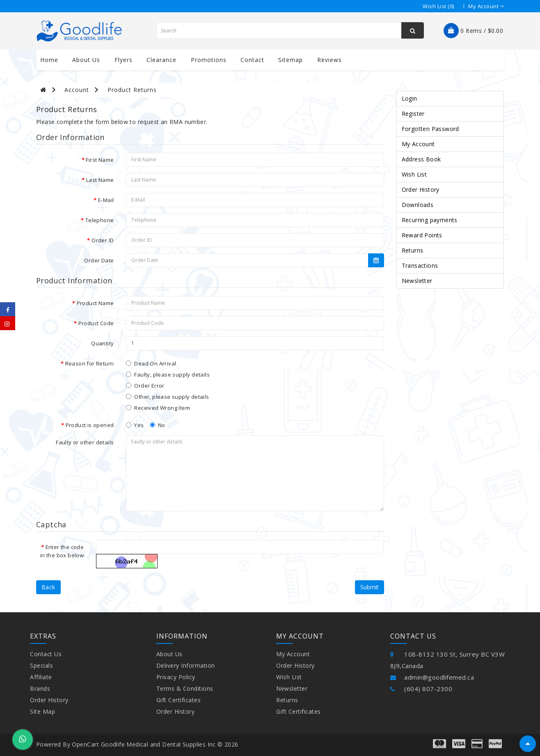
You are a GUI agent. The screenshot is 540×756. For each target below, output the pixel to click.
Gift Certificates (179, 700)
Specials (41, 665)
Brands (40, 688)
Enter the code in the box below (62, 551)
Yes (135, 425)
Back (48, 587)
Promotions (209, 60)
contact (252, 60)
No (158, 425)
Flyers (124, 60)
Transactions (420, 265)
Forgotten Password (430, 129)
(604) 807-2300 (421, 689)
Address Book (421, 159)
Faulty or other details (85, 442)
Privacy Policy (176, 677)
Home (49, 60)
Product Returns (132, 90)
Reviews (329, 60)
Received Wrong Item (158, 408)
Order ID (103, 240)
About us (86, 60)
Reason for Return (90, 363)
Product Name (95, 303)
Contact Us (46, 654)
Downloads (418, 205)
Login (410, 98)
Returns (413, 250)
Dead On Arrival (151, 363)
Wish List (414, 174)
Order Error (145, 386)
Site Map (42, 711)
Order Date (99, 260)
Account (77, 90)
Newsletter (417, 281)
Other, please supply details (167, 397)
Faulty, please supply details (168, 375)
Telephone (100, 220)
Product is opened (90, 425)
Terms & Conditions (185, 688)
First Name (100, 160)
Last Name (100, 180)
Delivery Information (186, 665)
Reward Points (422, 235)
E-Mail (106, 200)
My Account (418, 144)
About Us (169, 654)
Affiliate (41, 677)
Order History (421, 190)
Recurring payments (430, 220)
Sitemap (291, 60)
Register (413, 114)
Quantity (102, 343)
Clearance (161, 60)
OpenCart (85, 744)
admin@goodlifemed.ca (432, 677)
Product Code (96, 323)
